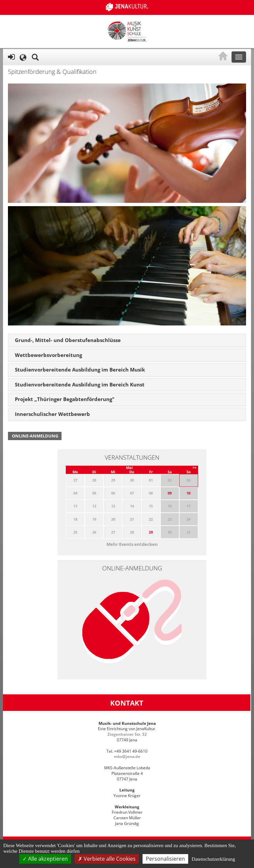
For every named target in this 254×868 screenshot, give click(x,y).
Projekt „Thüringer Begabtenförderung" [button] (65, 399)
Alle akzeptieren (45, 859)
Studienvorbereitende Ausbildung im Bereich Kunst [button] (80, 384)
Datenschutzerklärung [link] (213, 859)
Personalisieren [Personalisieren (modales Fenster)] (165, 859)
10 (189, 493)
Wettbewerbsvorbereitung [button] (48, 355)
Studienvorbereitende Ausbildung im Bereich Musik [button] (80, 370)
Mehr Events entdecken (132, 544)
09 (170, 493)
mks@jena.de (127, 756)
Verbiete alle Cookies (107, 859)
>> (194, 467)
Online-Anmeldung (35, 436)
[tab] (127, 340)
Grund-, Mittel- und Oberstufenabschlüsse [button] (68, 340)
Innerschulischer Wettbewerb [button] (52, 414)
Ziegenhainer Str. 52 (127, 734)
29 (151, 532)
